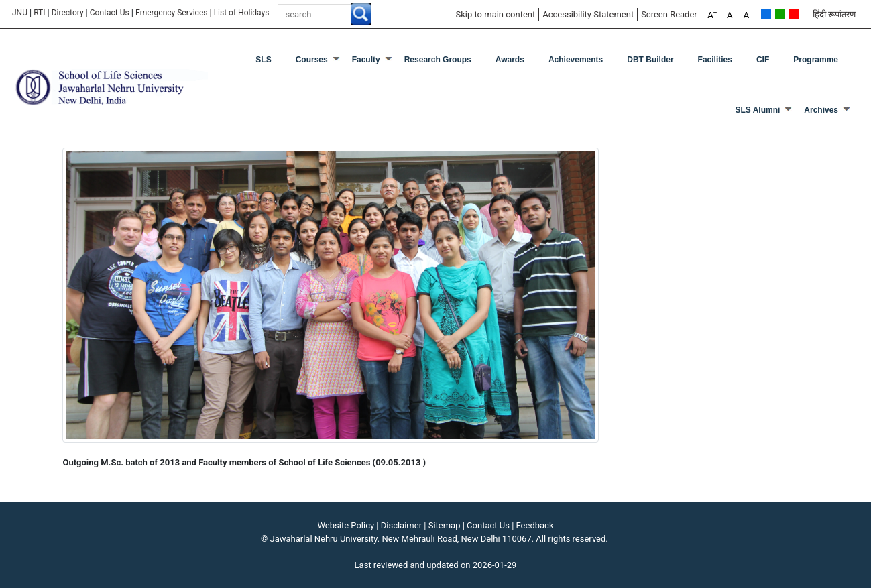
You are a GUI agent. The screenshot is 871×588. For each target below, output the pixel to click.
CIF (763, 60)
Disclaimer (401, 525)
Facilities (715, 60)
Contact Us (110, 13)
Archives (821, 110)
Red (794, 14)
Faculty (366, 60)
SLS (263, 60)
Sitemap (445, 525)
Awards (510, 60)
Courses (312, 60)
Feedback (535, 525)
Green (780, 14)
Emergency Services (172, 13)
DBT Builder (650, 60)
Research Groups (438, 60)
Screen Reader (669, 14)
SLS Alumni (757, 110)
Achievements (576, 60)
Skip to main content (495, 14)
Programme (816, 60)
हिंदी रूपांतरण (834, 14)
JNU (20, 13)
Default (766, 14)
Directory (68, 13)
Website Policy (346, 525)
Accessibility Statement (588, 14)
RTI (39, 13)
